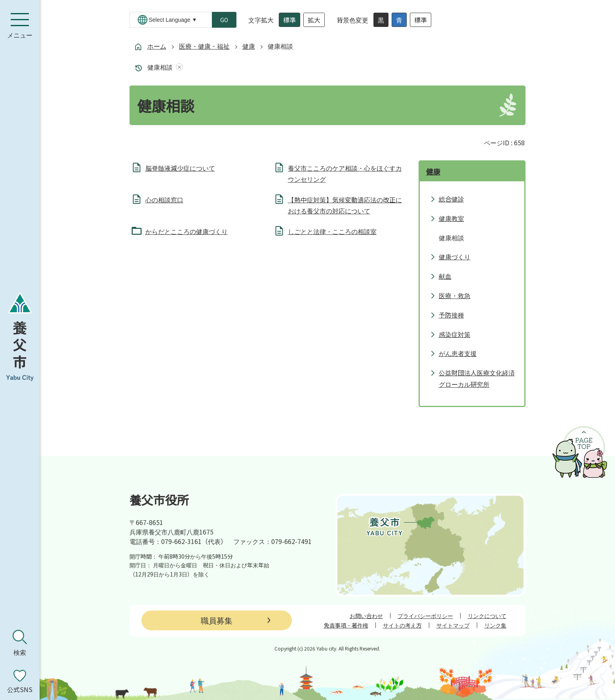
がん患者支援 (458, 353)
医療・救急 (455, 295)
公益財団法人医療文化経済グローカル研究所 (477, 378)
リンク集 (495, 625)
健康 (249, 46)
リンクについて (487, 616)
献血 (445, 276)
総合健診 (451, 199)
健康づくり (455, 257)
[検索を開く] (20, 643)
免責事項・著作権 (346, 625)
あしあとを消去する (178, 67)
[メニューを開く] (20, 26)
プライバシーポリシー (425, 616)
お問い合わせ (366, 616)
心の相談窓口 (164, 200)
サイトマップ (453, 625)
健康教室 (451, 218)
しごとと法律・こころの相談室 (332, 231)
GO (224, 20)
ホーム (157, 46)
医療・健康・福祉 (204, 46)
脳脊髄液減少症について (180, 168)
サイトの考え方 (402, 625)
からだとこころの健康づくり (187, 231)
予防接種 (451, 315)
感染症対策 (455, 334)
